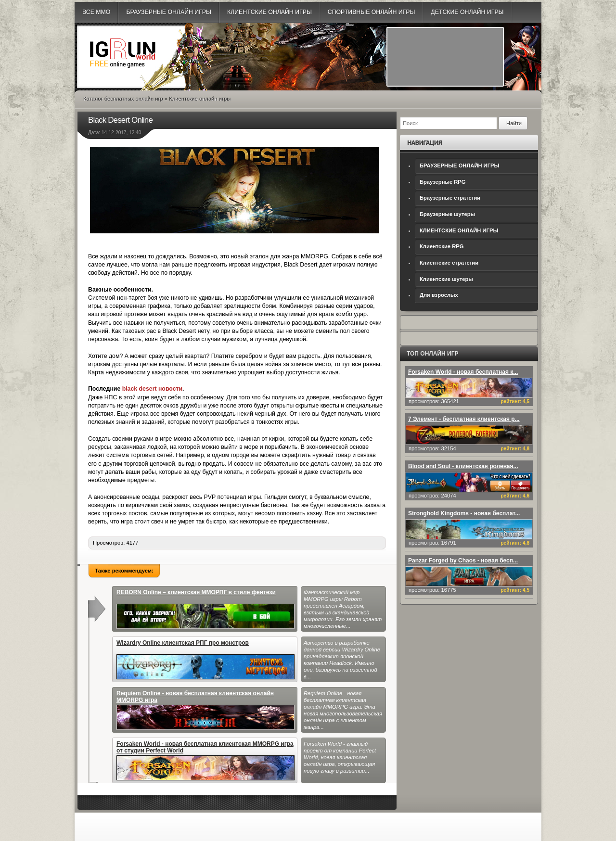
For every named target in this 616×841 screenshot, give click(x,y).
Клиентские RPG (442, 246)
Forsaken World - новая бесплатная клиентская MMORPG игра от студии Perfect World (205, 760)
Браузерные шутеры (447, 214)
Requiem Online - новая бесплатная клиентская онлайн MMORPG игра (205, 710)
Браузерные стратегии (450, 198)
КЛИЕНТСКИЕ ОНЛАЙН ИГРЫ (459, 230)
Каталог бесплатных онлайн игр (123, 99)
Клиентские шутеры (446, 279)
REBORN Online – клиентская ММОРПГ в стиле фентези (205, 609)
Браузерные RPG (443, 182)
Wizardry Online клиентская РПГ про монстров (205, 659)
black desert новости (152, 389)
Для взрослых (439, 295)
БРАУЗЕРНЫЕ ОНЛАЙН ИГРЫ (459, 166)
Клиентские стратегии (449, 263)
